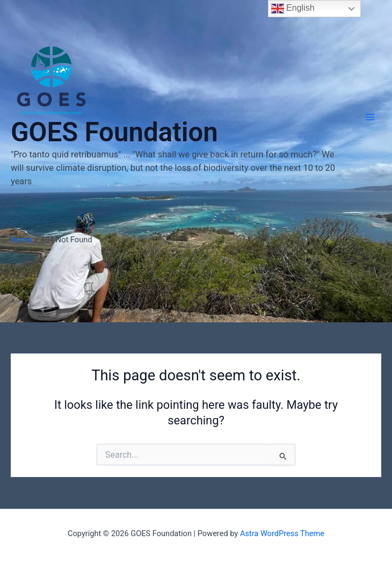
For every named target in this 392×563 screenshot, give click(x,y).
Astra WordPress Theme (282, 533)
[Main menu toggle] (370, 117)
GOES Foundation (114, 132)
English (293, 9)
